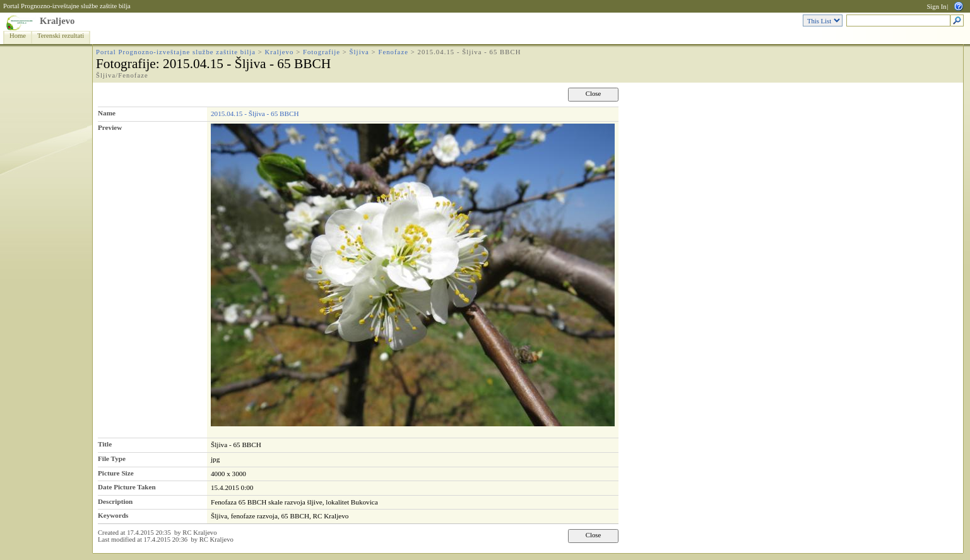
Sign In (936, 7)
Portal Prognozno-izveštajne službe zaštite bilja (67, 6)
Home (18, 36)
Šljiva (359, 52)
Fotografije (322, 52)
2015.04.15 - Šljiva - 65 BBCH (255, 114)
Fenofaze (393, 52)
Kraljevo (57, 21)
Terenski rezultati (61, 36)
